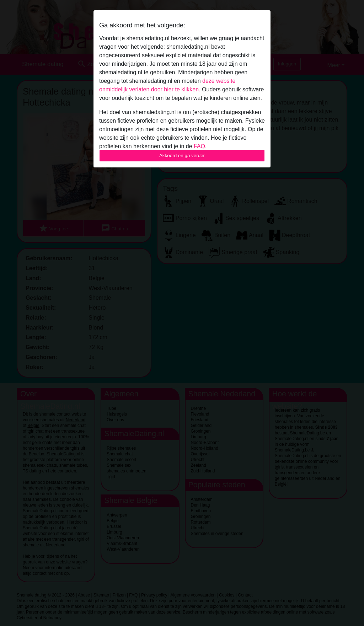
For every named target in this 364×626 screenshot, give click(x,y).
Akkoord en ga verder (182, 156)
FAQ (199, 146)
